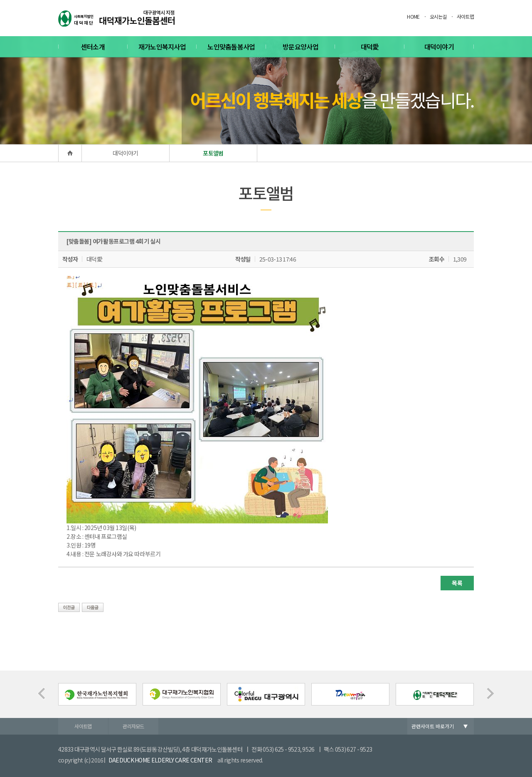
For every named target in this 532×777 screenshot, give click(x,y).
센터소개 (93, 47)
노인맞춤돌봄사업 (231, 47)
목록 (457, 583)
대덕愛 (370, 47)
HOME (413, 16)
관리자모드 (133, 726)
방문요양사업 (300, 47)
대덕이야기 (439, 47)
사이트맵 (465, 16)
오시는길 (438, 16)
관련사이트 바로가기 (433, 726)
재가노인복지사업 (162, 47)
